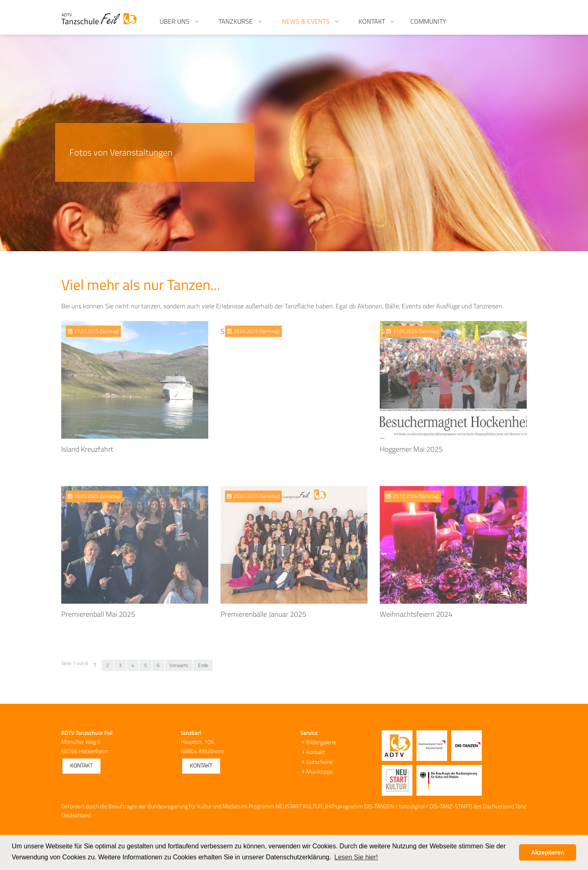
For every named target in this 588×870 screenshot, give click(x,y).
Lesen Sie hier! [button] (356, 857)
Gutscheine (320, 762)
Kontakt (81, 765)
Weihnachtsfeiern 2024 (416, 614)
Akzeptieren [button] (548, 852)
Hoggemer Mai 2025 (411, 449)
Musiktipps (320, 771)
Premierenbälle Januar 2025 (263, 614)
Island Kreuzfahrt (87, 449)
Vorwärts (179, 665)
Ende (203, 665)
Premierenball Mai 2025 (98, 614)
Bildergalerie (321, 742)
